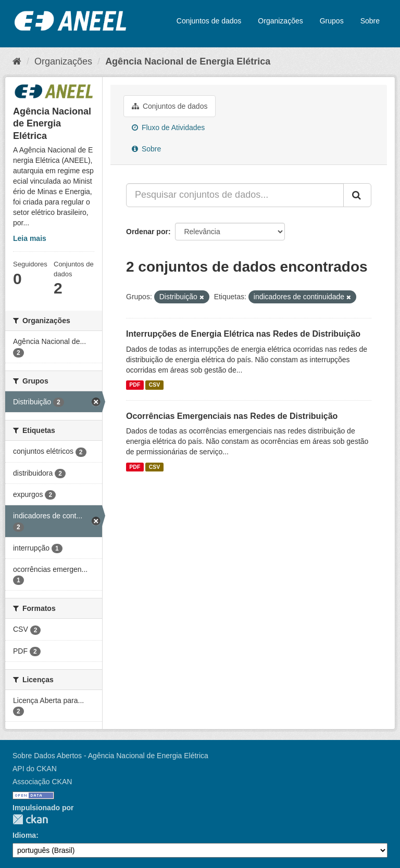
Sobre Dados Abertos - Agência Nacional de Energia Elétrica (110, 756)
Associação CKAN (42, 782)
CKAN (30, 819)
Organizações (280, 21)
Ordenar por (147, 232)
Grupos (332, 21)
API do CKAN (35, 769)
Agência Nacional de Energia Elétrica (188, 61)
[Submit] (357, 195)
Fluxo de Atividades (168, 127)
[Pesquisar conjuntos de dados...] (235, 195)
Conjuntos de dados (209, 21)
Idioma (24, 835)
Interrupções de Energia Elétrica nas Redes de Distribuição (243, 334)
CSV (155, 385)
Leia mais (30, 238)
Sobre (370, 21)
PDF (135, 385)
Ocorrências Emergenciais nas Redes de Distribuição (232, 416)
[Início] (17, 61)
